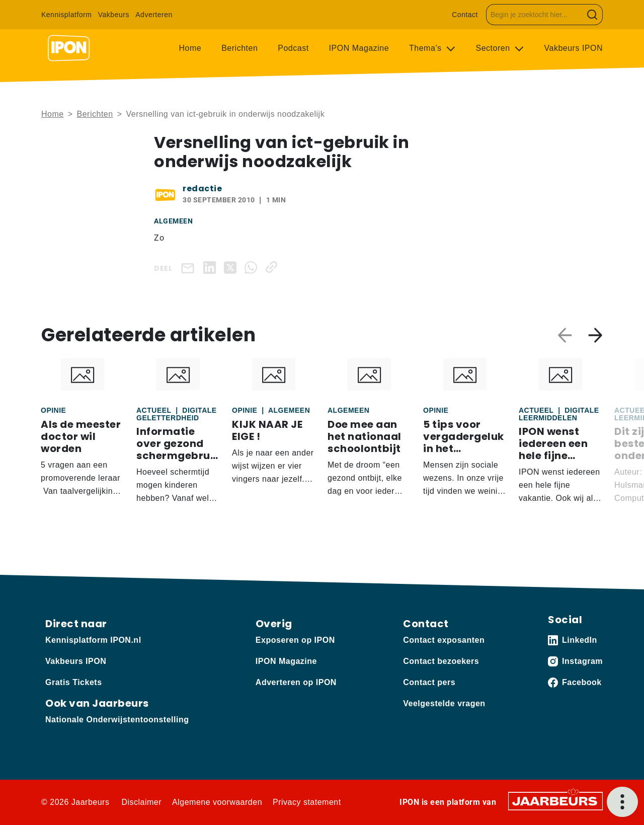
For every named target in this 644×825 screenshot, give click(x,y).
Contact (465, 15)
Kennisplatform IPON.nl (93, 640)
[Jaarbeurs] (555, 801)
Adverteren (154, 15)
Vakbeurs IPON (574, 48)
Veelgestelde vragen (444, 703)
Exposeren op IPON (295, 640)
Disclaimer (141, 802)
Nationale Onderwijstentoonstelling (117, 720)
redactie (202, 189)
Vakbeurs (114, 15)
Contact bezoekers (441, 661)
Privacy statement (307, 802)
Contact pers (429, 682)
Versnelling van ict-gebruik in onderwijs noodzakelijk (225, 114)
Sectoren (494, 48)
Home (190, 48)
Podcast (293, 48)
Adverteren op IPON (296, 682)
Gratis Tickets (74, 682)
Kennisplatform (66, 15)
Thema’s (427, 48)
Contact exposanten (444, 640)
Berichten (239, 48)
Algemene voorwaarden (217, 802)
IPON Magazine (359, 48)
